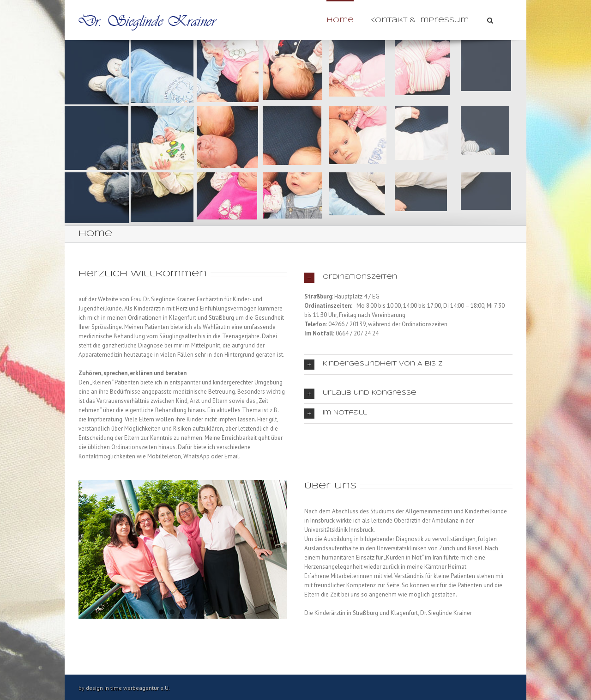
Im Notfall (336, 414)
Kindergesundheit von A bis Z (373, 365)
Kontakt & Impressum (419, 20)
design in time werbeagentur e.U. (128, 688)
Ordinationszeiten (351, 278)
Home (340, 20)
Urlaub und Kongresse (360, 394)
